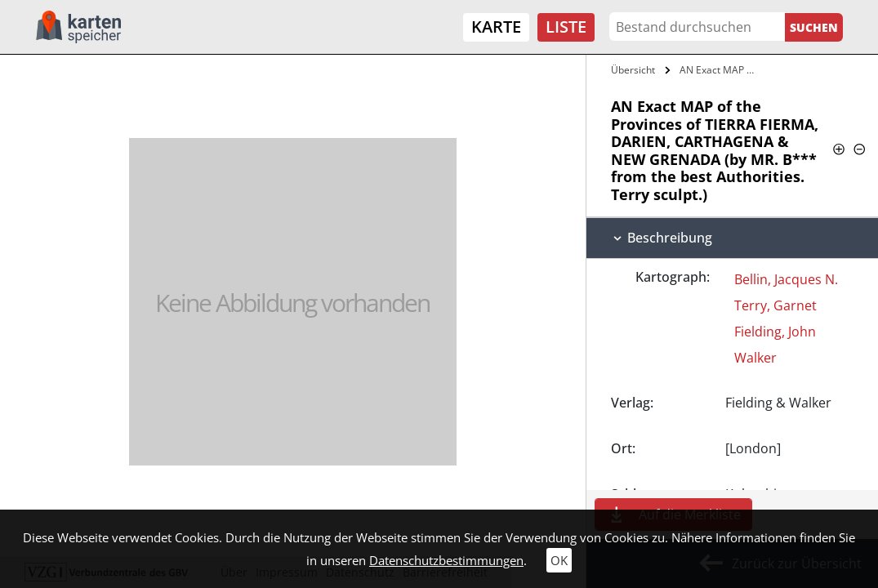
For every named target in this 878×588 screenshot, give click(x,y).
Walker (755, 358)
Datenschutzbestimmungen (446, 560)
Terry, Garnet (775, 305)
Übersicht (633, 70)
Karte (496, 27)
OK (559, 560)
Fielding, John (775, 332)
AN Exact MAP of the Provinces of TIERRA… (719, 70)
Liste (566, 27)
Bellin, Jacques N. (786, 279)
